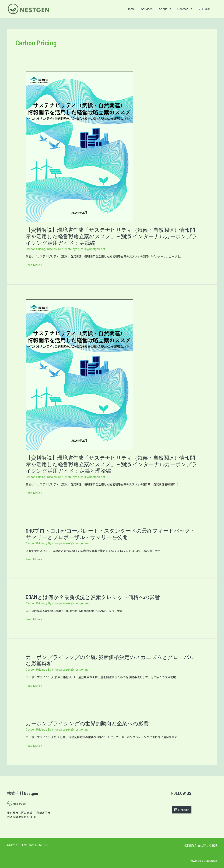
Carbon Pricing (36, 249)
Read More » (34, 265)
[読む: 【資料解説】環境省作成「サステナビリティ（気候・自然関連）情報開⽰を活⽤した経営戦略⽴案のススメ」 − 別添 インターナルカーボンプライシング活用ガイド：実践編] (79, 147)
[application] (212, 9)
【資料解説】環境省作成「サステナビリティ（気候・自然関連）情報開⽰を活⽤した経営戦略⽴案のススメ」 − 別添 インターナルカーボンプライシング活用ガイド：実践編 (111, 236)
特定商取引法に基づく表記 (200, 846)
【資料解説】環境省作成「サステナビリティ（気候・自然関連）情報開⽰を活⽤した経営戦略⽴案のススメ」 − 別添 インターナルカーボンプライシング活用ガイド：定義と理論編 (111, 464)
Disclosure (54, 249)
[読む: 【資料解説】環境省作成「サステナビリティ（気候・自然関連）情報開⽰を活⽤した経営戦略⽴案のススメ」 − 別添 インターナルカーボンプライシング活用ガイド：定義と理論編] (79, 375)
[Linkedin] (182, 810)
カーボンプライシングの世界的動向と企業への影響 (87, 723)
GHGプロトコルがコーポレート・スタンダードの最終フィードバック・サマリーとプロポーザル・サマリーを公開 (111, 534)
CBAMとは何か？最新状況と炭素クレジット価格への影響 (93, 597)
